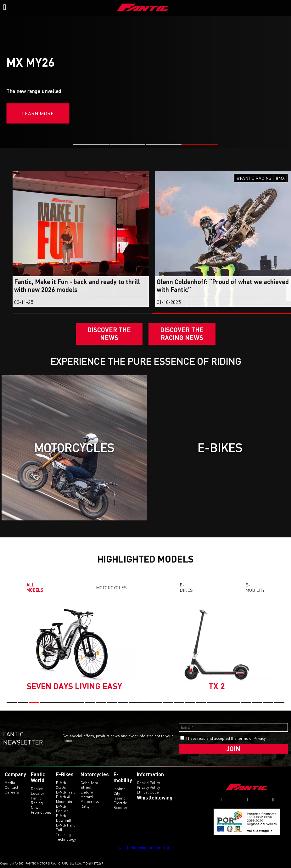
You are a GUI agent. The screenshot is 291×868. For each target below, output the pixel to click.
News (36, 808)
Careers (12, 792)
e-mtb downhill (64, 818)
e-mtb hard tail (66, 827)
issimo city (120, 791)
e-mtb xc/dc (61, 785)
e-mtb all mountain (64, 799)
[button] (91, 144)
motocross (90, 802)
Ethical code (148, 792)
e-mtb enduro (62, 809)
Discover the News (109, 334)
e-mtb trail (65, 792)
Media (10, 783)
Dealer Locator (38, 791)
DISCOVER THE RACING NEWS (182, 334)
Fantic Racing (37, 800)
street (86, 787)
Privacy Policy (148, 787)
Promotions (41, 812)
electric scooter (120, 805)
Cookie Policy (148, 783)
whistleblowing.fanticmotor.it (146, 847)
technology (66, 839)
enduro (87, 792)
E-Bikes (186, 587)
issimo (120, 798)
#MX (280, 178)
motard (87, 797)
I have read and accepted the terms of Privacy (226, 738)
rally (85, 806)
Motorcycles (111, 588)
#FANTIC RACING (254, 178)
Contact (11, 787)
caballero (89, 783)
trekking (63, 835)
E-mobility (255, 587)
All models (35, 587)
